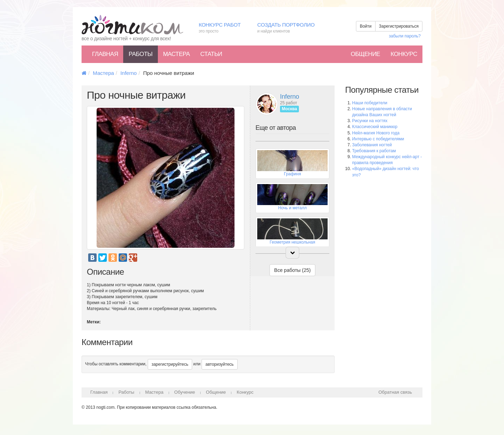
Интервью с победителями (378, 139)
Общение (365, 54)
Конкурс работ (223, 28)
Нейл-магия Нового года (376, 133)
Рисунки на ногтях (370, 121)
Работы (140, 54)
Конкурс (404, 54)
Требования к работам (374, 151)
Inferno (129, 73)
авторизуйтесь (220, 364)
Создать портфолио (291, 28)
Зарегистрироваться (399, 26)
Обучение (185, 392)
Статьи (211, 54)
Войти (366, 26)
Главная (105, 54)
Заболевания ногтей (372, 145)
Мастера (177, 54)
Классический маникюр (375, 127)
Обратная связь (395, 392)
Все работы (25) (292, 270)
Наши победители (370, 103)
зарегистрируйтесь (170, 364)
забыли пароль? (405, 36)
